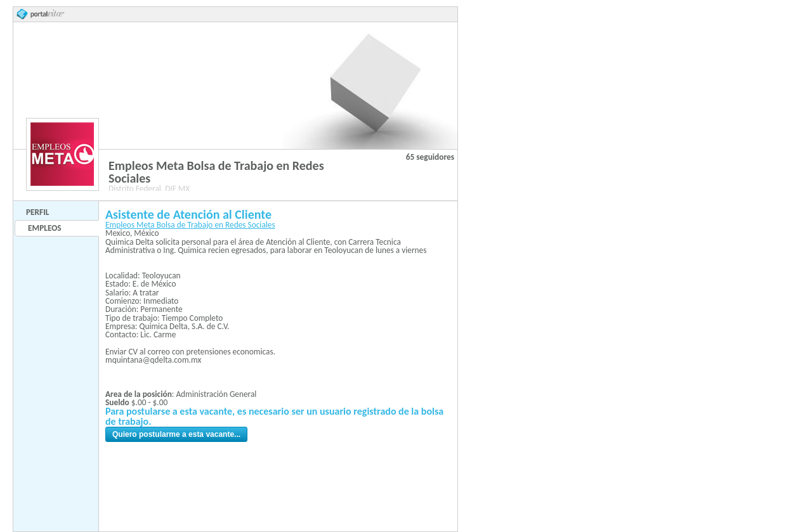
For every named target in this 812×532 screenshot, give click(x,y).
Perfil (37, 212)
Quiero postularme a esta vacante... (176, 434)
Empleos (44, 228)
